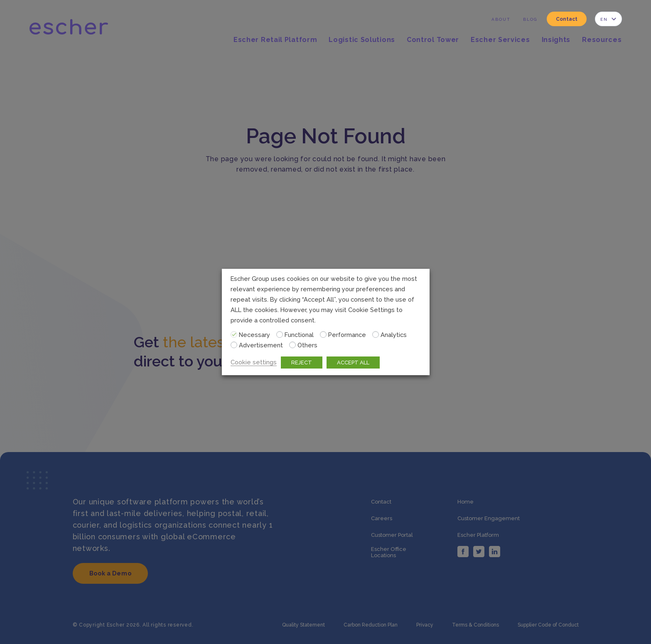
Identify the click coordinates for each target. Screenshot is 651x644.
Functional (299, 335)
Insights (556, 40)
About (501, 19)
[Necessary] (234, 334)
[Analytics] (376, 334)
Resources (602, 40)
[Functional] (280, 334)
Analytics (394, 335)
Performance (347, 335)
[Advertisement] (234, 345)
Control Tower (433, 40)
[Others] (292, 345)
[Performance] (323, 334)
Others (307, 345)
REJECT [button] (302, 363)
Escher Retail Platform (275, 40)
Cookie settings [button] (254, 362)
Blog (530, 19)
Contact (567, 19)
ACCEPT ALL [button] (353, 363)
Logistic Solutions (362, 40)
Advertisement (261, 345)
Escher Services (500, 40)
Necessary (254, 335)
